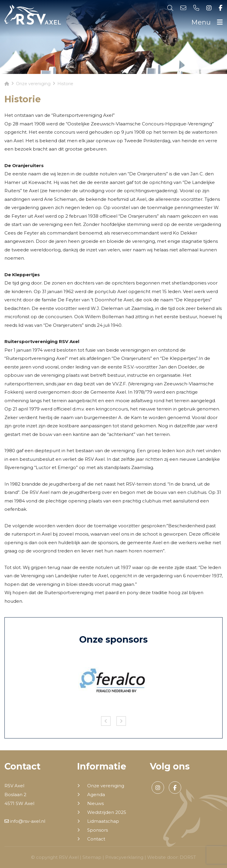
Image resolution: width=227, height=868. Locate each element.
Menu (207, 22)
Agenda (96, 795)
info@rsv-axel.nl (25, 821)
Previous (106, 721)
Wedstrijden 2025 (107, 812)
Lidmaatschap (103, 821)
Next (121, 721)
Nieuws (95, 804)
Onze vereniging (106, 786)
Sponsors (98, 830)
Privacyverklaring (124, 857)
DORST (188, 857)
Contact (96, 839)
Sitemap (92, 857)
